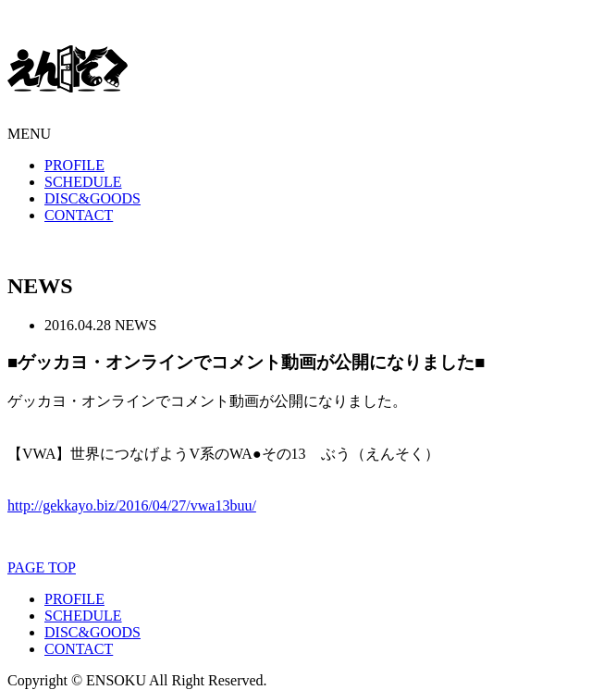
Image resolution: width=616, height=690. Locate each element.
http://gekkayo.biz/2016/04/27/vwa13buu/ (132, 505)
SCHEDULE (83, 182)
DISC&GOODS (92, 198)
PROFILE (74, 165)
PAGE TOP (42, 567)
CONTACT (79, 215)
